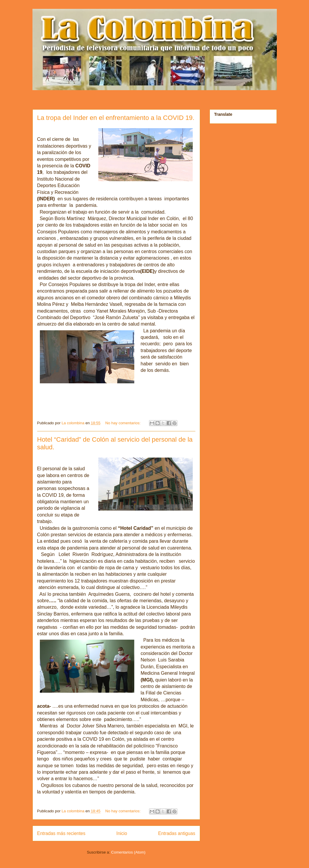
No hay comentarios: (124, 423)
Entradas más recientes (61, 833)
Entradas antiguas (177, 833)
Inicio (122, 833)
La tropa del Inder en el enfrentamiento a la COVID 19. (116, 118)
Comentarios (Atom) (128, 852)
